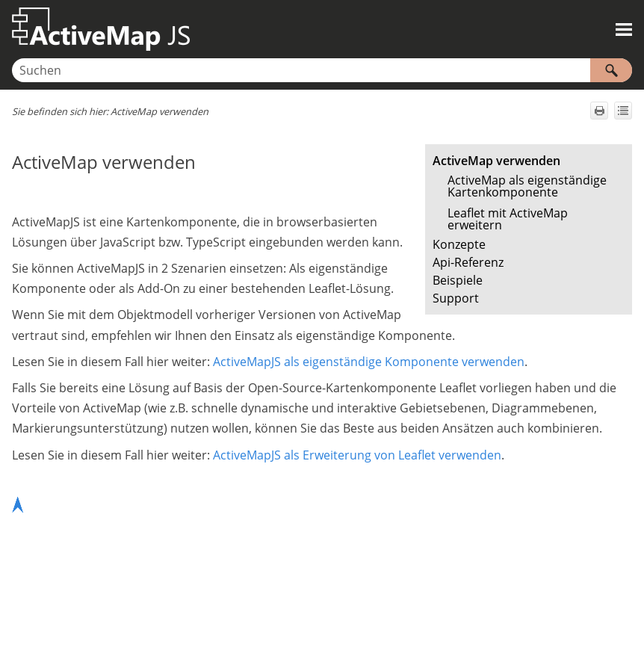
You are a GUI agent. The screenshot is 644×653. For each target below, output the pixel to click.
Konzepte (459, 244)
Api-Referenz (468, 262)
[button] (611, 70)
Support (456, 298)
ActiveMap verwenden (496, 161)
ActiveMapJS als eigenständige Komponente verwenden (369, 362)
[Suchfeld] (322, 70)
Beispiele (458, 280)
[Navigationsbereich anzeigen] (624, 29)
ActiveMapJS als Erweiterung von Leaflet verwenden (357, 455)
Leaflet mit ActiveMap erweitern (508, 219)
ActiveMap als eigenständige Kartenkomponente (527, 186)
